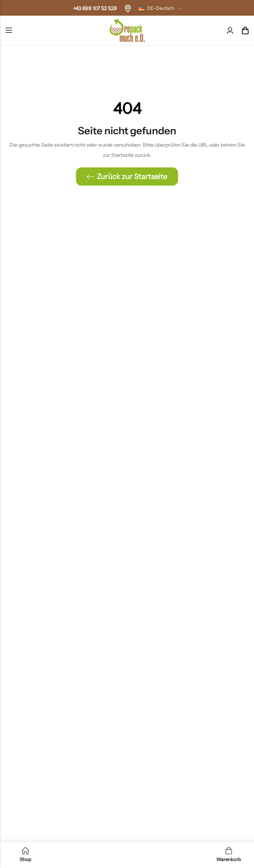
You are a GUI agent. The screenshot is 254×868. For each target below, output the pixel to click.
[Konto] (230, 31)
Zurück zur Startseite (127, 177)
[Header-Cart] (245, 31)
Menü (9, 31)
